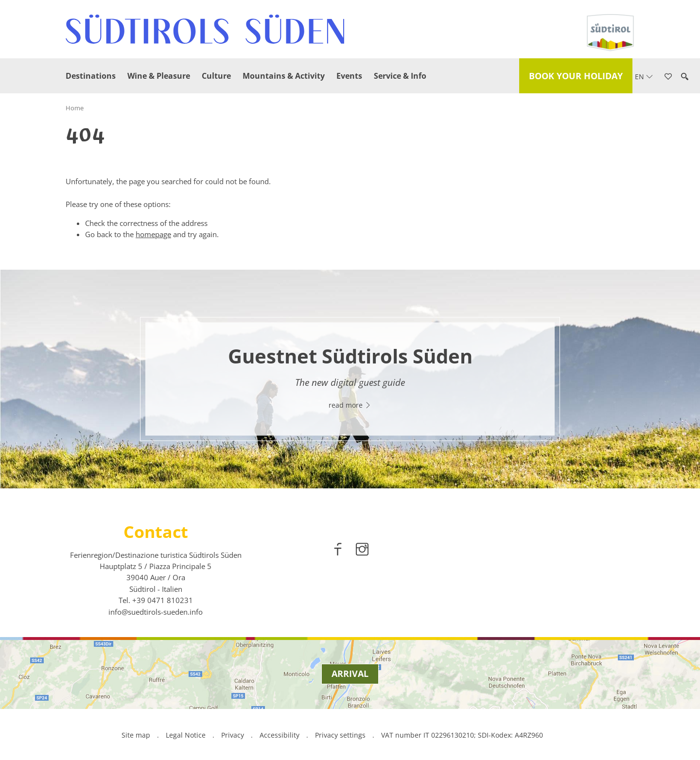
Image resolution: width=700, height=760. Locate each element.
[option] (350, 379)
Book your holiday (576, 76)
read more (350, 406)
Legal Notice (186, 735)
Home (75, 108)
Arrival (350, 674)
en (644, 77)
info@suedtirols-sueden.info (156, 612)
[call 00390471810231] (163, 600)
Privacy (233, 735)
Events (349, 76)
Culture (216, 76)
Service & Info (400, 76)
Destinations (91, 76)
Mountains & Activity (284, 76)
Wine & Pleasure (159, 76)
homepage (153, 234)
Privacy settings (341, 735)
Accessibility (280, 735)
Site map (136, 735)
